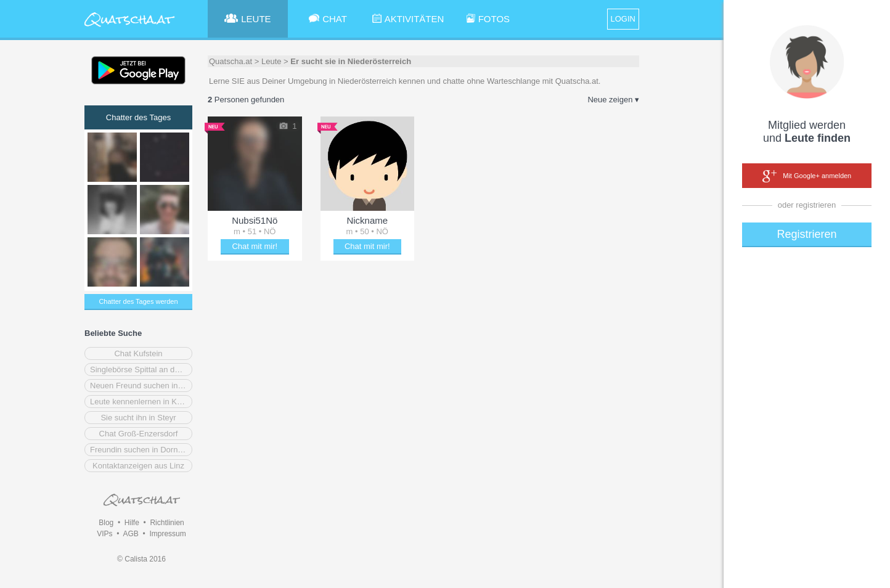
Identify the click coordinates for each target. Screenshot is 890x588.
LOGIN (623, 19)
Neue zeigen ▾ (613, 100)
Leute (271, 61)
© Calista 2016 (141, 559)
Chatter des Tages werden (138, 301)
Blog (106, 523)
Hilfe (132, 523)
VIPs (104, 534)
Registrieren (806, 234)
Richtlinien (167, 523)
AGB (130, 534)
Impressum (167, 534)
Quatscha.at (231, 61)
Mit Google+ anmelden (807, 176)
